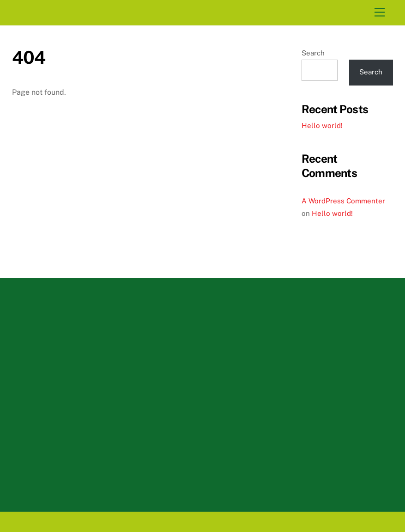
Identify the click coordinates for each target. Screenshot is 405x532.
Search (313, 53)
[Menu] (380, 13)
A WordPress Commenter (343, 201)
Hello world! (322, 125)
